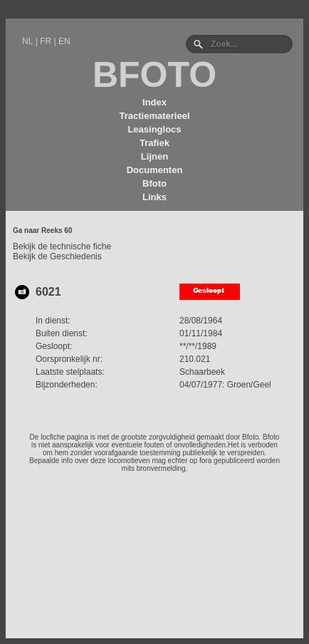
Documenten (155, 170)
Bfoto (154, 183)
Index (154, 102)
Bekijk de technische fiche (62, 246)
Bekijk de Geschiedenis (57, 256)
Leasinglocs (154, 129)
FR (46, 41)
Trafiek (154, 143)
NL (27, 41)
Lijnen (154, 156)
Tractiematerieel (154, 116)
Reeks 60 (57, 230)
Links (154, 197)
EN (64, 41)
